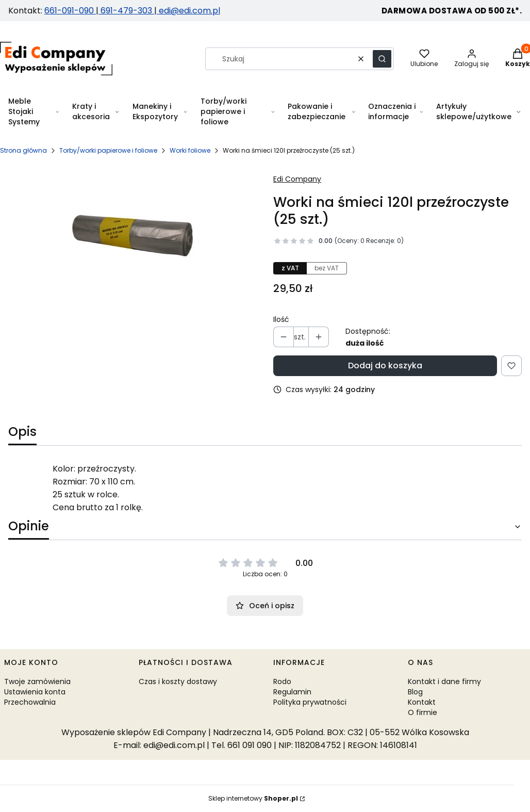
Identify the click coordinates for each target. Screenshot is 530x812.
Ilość (281, 319)
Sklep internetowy (253, 798)
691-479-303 (126, 11)
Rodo (282, 681)
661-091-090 (70, 11)
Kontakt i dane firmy (444, 681)
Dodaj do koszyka (385, 366)
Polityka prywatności (310, 702)
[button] (382, 59)
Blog (415, 692)
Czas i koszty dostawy (178, 681)
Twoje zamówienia (37, 681)
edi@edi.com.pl (188, 11)
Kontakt (422, 702)
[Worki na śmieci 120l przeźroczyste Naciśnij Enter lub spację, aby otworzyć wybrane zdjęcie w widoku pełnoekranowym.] (132, 236)
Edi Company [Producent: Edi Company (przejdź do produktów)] (297, 179)
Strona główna (23, 150)
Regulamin (292, 692)
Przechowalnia (30, 702)
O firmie (423, 712)
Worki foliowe (190, 150)
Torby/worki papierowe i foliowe (108, 150)
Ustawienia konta (35, 692)
